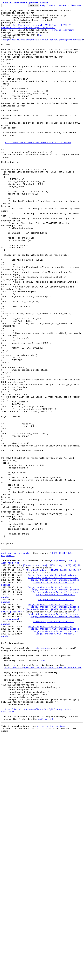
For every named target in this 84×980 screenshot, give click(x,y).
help (48, 6)
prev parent (15, 665)
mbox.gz (73, 674)
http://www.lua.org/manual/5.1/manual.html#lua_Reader (38, 173)
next (4, 665)
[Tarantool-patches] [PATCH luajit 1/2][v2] (52, 686)
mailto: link (46, 863)
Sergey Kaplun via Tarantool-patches (50, 706)
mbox (43, 793)
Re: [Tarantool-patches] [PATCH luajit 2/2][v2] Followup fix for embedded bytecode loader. (37, 34)
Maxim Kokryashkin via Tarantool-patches (53, 694)
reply (26, 665)
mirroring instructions (51, 871)
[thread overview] (63, 38)
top (17, 677)
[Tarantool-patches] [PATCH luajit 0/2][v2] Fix (52, 680)
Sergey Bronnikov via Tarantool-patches (52, 691)
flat (53, 674)
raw (40, 44)
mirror (68, 6)
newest (10, 668)
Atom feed (7, 677)
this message (42, 778)
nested (61, 674)
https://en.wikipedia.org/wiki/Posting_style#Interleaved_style (43, 802)
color (57, 6)
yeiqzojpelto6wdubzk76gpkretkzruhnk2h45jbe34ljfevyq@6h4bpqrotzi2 (43, 50)
